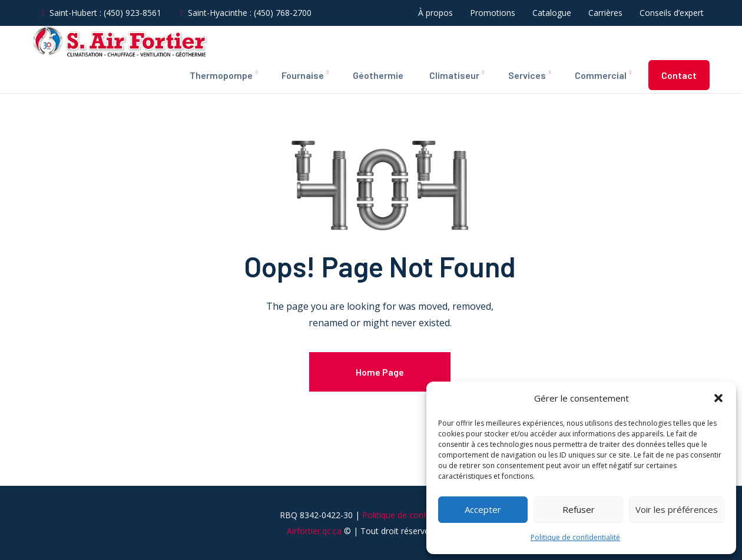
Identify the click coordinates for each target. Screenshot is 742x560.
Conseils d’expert (672, 13)
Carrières (605, 13)
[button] (718, 398)
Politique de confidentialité (575, 537)
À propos (435, 13)
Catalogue (552, 13)
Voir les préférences (677, 509)
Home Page (380, 372)
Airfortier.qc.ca (314, 549)
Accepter (483, 509)
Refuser (579, 509)
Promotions (493, 13)
